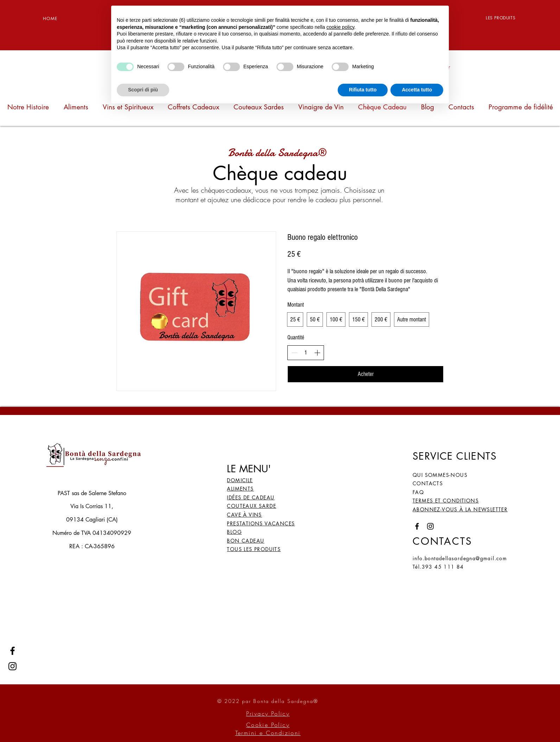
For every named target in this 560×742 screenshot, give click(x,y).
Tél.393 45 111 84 (438, 567)
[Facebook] (12, 651)
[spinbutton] (306, 353)
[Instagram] (12, 666)
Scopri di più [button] (143, 90)
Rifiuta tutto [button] (363, 90)
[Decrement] (294, 353)
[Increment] (317, 353)
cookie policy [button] (340, 27)
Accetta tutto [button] (417, 90)
